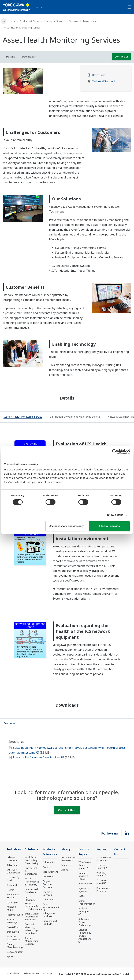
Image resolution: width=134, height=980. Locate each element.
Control (47, 867)
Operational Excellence (31, 891)
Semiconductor (15, 952)
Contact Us (122, 57)
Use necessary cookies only (66, 526)
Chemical (12, 885)
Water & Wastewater (13, 938)
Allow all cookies (109, 526)
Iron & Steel (13, 932)
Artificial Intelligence (85, 910)
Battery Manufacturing (15, 946)
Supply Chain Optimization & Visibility (32, 917)
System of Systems (84, 890)
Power (10, 890)
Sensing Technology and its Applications (85, 934)
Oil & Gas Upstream (12, 859)
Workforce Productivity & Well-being (32, 860)
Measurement (50, 872)
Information (49, 862)
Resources (66, 865)
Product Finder (101, 874)
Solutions (31, 849)
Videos (64, 870)
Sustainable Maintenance (84, 21)
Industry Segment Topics (83, 876)
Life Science (49, 900)
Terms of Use (12, 973)
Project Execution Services (48, 884)
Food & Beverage (12, 921)
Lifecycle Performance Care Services (39, 757)
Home (12, 21)
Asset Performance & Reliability (32, 881)
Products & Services (31, 21)
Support (102, 849)
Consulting (49, 876)
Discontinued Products (50, 922)
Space (10, 957)
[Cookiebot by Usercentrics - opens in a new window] (115, 451)
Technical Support (103, 81)
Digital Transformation (87, 902)
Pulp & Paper (14, 927)
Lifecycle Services (56, 21)
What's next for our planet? (85, 865)
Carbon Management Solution (32, 941)
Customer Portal (102, 882)
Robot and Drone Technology (85, 922)
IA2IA (81, 896)
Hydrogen (12, 902)
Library (66, 849)
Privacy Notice (31, 973)
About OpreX (85, 884)
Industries (14, 849)
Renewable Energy (13, 896)
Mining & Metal (12, 908)
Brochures (99, 75)
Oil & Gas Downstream (14, 871)
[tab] (23, 417)
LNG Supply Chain (13, 879)
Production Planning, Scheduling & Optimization (32, 929)
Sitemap (47, 973)
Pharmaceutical (15, 915)
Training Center (101, 866)
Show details (115, 515)
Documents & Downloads (68, 859)
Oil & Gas (12, 865)
